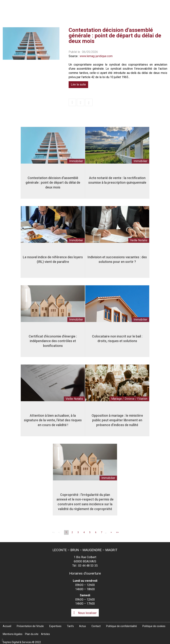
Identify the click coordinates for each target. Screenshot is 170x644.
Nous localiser (87, 613)
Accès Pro (130, 2)
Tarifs (129, 10)
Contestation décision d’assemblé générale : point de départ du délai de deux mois (53, 184)
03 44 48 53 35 (88, 566)
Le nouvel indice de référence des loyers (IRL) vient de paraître (53, 261)
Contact (162, 10)
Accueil (54, 10)
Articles (45, 634)
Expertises (110, 10)
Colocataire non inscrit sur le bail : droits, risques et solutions (117, 340)
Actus (145, 10)
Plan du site (32, 634)
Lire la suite (78, 84)
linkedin (163, 326)
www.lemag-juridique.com (96, 56)
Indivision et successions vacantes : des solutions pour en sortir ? (117, 261)
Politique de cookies (154, 626)
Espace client (156, 2)
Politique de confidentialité (122, 626)
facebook (163, 318)
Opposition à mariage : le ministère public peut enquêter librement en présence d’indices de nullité (117, 421)
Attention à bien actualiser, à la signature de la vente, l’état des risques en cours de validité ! (53, 421)
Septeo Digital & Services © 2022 (22, 642)
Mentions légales (13, 634)
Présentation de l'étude (81, 10)
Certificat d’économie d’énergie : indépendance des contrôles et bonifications (53, 342)
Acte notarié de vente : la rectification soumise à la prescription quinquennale (117, 181)
